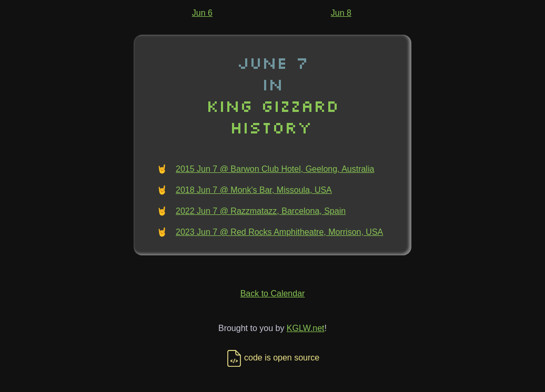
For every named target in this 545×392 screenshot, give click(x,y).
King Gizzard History (272, 116)
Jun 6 (202, 13)
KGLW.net (306, 328)
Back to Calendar (273, 293)
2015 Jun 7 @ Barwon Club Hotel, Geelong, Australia (275, 169)
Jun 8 (341, 13)
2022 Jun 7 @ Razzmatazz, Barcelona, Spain (261, 211)
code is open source (272, 358)
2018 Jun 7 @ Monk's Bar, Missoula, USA (254, 190)
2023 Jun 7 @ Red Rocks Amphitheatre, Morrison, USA (279, 232)
